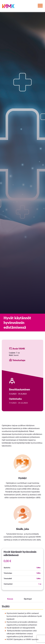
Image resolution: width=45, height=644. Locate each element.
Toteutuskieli (8, 579)
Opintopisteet (8, 584)
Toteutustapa (8, 573)
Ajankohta (7, 568)
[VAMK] (8, 7)
